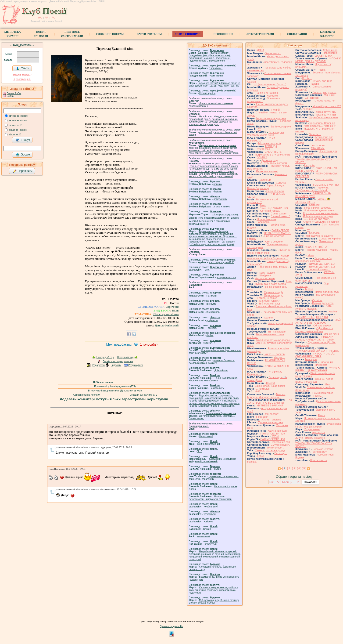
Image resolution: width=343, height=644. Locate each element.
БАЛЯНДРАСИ (280, 230)
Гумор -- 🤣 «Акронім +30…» (313, 201)
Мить (263, 205)
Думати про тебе (322, 81)
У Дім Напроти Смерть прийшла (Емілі (314, 330)
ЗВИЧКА (262, 157)
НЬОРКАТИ (209, 343)
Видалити (116, 365)
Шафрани (265, 275)
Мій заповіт (272, 414)
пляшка (218, 184)
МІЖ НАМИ (318, 148)
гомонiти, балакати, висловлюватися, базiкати (212, 362)
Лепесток (272, 96)
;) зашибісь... (216, 68)
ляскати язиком (222, 207)
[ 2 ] (289, 468)
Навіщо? (252, 462)
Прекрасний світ (280, 442)
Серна (10, 96)
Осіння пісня (331, 334)
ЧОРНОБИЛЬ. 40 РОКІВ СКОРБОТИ (316, 169)
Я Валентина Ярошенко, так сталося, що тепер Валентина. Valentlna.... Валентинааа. (213, 416)
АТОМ (275, 436)
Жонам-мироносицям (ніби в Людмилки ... (269, 257)
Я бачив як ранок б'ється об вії (269, 251)
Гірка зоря (262, 417)
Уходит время (312, 429)
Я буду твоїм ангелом (274, 163)
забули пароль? (22, 75)
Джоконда (265, 180)
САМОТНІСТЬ (273, 152)
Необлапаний (211, 507)
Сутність (317, 300)
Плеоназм (321, 365)
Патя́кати (212, 296)
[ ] (284, 468)
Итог (328, 384)
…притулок (263, 389)
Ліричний (172, 307)
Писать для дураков (324, 92)
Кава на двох (267, 273)
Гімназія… (315, 134)
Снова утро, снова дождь (270, 450)
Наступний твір (125, 357)
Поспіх (321, 70)
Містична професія (270, 143)
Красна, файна (207, 93)
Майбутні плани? (270, 301)
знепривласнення (226, 277)
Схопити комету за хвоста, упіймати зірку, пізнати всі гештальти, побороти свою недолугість (213, 590)
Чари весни (263, 222)
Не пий (276, 110)
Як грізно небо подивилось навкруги (313, 260)
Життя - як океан (265, 278)
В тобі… (307, 78)
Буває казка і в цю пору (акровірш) (318, 425)
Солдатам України (330, 239)
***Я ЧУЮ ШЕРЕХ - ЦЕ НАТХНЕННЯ (318, 369)
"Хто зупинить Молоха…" (313, 307)
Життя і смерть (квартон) (310, 438)
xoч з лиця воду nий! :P (221, 262)
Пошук (23, 140)
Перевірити (23, 171)
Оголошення (223, 34)
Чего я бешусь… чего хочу (320, 126)
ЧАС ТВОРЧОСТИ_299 (274, 208)
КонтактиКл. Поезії (327, 34)
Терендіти (212, 328)
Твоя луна (311, 359)
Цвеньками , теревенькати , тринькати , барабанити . (214, 478)
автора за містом (18, 121)
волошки (308, 109)
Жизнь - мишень (271, 420)
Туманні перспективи (271, 422)
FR (47, 18)
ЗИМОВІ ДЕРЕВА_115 (322, 267)
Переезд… (281, 453)
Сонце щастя (279, 213)
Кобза (261, 456)
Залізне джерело (281, 127)
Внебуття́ (212, 304)
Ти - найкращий (277, 332)
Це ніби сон (312, 98)
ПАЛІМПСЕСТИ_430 (273, 439)
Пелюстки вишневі (267, 171)
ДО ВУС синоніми (188, 34)
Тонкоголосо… (275, 448)
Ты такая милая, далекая (271, 118)
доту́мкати (212, 320)
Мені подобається (120, 344)
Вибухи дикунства (323, 303)
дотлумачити (220, 199)
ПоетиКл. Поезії (41, 34)
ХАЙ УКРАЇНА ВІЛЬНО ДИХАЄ (318, 321)
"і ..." (200, 451)
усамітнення (216, 76)
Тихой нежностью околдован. (273, 340)
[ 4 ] (299, 468)
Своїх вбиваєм (275, 191)
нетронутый (210, 544)
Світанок (314, 205)
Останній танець (270, 211)
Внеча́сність (213, 312)
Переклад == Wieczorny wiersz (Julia (266, 134)
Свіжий (207, 529)
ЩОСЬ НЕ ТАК (324, 56)
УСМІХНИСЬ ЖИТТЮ (326, 185)
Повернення (330, 53)
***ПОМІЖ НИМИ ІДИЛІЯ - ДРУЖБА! (318, 60)
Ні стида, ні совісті (266, 298)
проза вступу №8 (326, 115)
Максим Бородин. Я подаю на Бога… (266, 396)
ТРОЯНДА (271, 146)
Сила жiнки (326, 362)
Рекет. (207, 270)
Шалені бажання (266, 219)
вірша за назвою (18, 130)
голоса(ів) (149, 344)
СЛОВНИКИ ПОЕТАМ (110, 34)
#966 (257, 391)
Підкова (314, 84)
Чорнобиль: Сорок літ (322, 123)
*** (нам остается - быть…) (270, 84)
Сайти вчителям (149, 34)
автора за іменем (18, 116)
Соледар (314, 233)
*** (260, 129)
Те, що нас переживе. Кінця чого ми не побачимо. (213, 379)
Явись (321, 415)
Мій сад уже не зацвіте (319, 236)
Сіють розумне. (274, 242)
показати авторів (133, 391)
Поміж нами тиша (323, 393)
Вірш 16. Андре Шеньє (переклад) (314, 380)
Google (23, 155)
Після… (318, 396)
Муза (311, 255)
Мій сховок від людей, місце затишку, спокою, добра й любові (214, 601)
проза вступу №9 (326, 112)
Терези (309, 289)
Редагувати (98, 365)
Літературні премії (260, 34)
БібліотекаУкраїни (12, 34)
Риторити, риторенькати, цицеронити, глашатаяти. (211, 498)
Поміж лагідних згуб (327, 292)
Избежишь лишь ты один (318, 216)
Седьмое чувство (323, 449)
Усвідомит (209, 522)
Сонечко (281, 183)
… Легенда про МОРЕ (317, 219)
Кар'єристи (318, 145)
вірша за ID (15, 135)
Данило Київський (167, 325)
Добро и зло (330, 50)
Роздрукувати (136, 365)
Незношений (206, 436)
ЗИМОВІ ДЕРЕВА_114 (322, 264)
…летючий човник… (318, 269)
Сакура (252, 82)
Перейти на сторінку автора (118, 361)
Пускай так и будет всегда (270, 284)
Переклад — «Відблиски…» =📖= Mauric (314, 189)
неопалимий (203, 537)
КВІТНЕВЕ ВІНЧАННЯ (270, 405)
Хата (289, 281)
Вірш (175, 310)
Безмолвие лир (324, 137)
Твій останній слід (269, 304)
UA (40, 18)
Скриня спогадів (274, 292)
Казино (268, 318)
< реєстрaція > (22, 79)
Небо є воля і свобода (317, 208)
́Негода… (279, 357)
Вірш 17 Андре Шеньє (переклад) (266, 187)
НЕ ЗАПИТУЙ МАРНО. (278, 233)
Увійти (23, 69)
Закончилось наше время (270, 386)
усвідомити (209, 514)
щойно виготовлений (209, 444)
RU (53, 18)
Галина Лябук (14, 93)
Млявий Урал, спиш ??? (327, 106)
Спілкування (297, 34)
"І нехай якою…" (280, 216)
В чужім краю (263, 149)
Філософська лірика (166, 314)
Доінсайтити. (221, 371)
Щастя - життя (319, 460)
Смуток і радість (280, 445)
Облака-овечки (322, 326)
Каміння (334, 311)
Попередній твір (105, 357)
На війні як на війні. (267, 93)
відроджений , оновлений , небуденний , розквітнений (213, 460)
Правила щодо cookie (171, 626)
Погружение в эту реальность (273, 155)
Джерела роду (270, 160)
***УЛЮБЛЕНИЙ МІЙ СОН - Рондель (317, 351)
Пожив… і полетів (274, 354)
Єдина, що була (278, 431)
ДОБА (261, 50)
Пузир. (218, 469)
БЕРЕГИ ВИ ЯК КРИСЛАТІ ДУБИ (313, 195)
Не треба (310, 165)
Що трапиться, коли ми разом (321, 213)
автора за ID (16, 125)
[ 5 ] (304, 468)
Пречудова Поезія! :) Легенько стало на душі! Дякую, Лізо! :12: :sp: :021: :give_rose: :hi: (214, 84)
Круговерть (318, 432)
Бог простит (319, 452)
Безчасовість (217, 388)
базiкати (218, 192)
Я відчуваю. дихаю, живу (319, 210)
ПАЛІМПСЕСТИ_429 (273, 434)
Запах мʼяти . (273, 53)
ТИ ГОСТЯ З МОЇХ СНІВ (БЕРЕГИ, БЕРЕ (315, 355)
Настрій (271, 383)
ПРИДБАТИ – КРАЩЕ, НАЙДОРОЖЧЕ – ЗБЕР (315, 338)
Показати (310, 482)
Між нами (329, 95)
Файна (210, 335)
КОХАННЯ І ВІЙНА (316, 247)
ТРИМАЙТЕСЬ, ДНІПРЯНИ (312, 317)
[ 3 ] (294, 468)
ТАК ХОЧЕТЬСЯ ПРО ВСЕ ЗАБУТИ (270, 401)
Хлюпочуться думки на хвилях (321, 222)
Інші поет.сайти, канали (72, 34)
